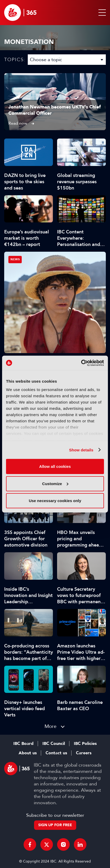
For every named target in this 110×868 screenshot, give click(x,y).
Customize (55, 483)
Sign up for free (55, 825)
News (15, 259)
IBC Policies (85, 744)
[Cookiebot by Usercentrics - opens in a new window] (81, 363)
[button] (101, 13)
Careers (84, 753)
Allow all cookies (55, 466)
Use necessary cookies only (55, 501)
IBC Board (23, 744)
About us (28, 753)
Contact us (56, 753)
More (51, 726)
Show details (81, 450)
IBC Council (54, 744)
